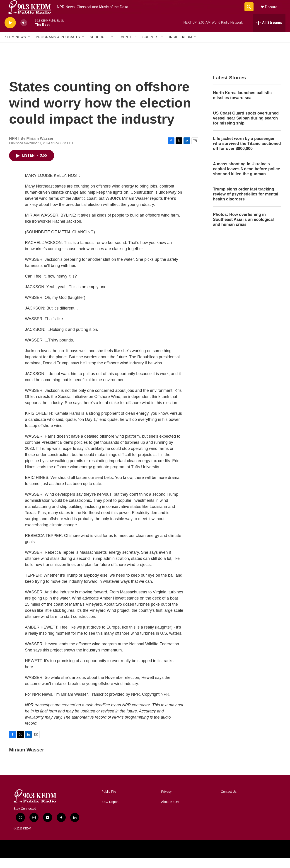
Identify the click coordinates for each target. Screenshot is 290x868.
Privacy (166, 802)
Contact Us (229, 802)
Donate (274, 12)
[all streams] (269, 33)
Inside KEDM (181, 47)
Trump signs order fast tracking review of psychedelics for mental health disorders (246, 204)
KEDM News (15, 47)
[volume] (24, 33)
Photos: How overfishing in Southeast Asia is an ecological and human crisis (243, 230)
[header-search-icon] (251, 12)
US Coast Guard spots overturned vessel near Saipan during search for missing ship (246, 128)
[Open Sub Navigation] (29, 47)
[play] (10, 33)
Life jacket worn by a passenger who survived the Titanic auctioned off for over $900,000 (247, 154)
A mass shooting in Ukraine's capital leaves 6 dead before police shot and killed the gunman (246, 179)
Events (126, 47)
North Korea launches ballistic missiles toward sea (242, 105)
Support (151, 47)
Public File (109, 802)
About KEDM (170, 812)
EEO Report (110, 812)
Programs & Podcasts (58, 47)
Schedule (99, 47)
